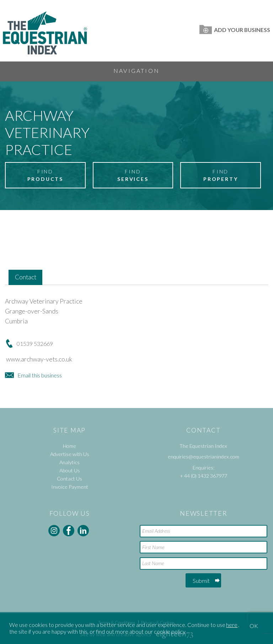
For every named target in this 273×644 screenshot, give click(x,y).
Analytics (69, 462)
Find (45, 176)
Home (69, 446)
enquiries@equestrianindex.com (204, 457)
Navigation (136, 71)
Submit (201, 581)
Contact (26, 277)
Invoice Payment (70, 487)
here (232, 625)
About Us (70, 470)
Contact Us (69, 479)
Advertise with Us (70, 454)
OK (254, 626)
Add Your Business (235, 30)
